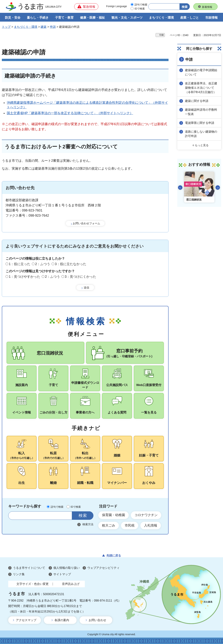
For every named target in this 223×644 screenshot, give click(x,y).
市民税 (130, 525)
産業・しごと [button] (190, 18)
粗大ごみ (109, 525)
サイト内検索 (13, 515)
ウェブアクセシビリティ (103, 568)
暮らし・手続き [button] (38, 18)
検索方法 (88, 524)
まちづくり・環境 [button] (161, 18)
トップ (6, 27)
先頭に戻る (114, 556)
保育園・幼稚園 (114, 515)
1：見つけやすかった (24, 277)
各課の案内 (62, 620)
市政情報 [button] (211, 18)
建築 (44, 27)
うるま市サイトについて (29, 568)
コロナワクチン (146, 515)
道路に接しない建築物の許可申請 (201, 134)
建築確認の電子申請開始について (201, 72)
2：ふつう (43, 264)
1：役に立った (20, 264)
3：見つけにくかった (80, 277)
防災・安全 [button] (13, 18)
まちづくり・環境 (26, 27)
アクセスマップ (26, 620)
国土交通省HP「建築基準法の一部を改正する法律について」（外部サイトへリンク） (70, 113)
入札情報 (151, 525)
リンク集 (19, 574)
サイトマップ (62, 574)
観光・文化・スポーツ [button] (127, 18)
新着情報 (207, 7)
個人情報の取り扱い (67, 568)
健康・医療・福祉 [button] (92, 18)
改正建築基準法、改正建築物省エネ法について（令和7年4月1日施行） (201, 88)
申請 (53, 27)
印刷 (162, 35)
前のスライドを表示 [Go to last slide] (180, 188)
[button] (86, 7)
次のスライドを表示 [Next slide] (218, 188)
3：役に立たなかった (71, 264)
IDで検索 (140, 9)
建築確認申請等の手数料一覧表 (201, 112)
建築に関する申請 (197, 101)
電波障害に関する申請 (200, 123)
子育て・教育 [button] (64, 18)
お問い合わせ (97, 620)
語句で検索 (141, 5)
